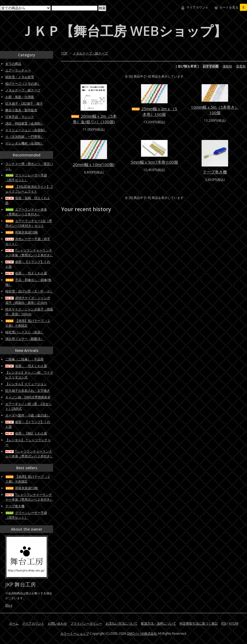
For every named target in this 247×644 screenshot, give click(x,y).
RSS (224, 623)
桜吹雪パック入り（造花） (24, 332)
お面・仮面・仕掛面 (20, 97)
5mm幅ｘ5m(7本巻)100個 (154, 162)
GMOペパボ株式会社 (142, 634)
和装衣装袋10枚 (22, 232)
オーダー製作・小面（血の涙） (28, 415)
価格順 (227, 66)
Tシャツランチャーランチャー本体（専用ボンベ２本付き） (29, 253)
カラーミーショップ (75, 634)
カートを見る (233, 7)
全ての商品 (13, 64)
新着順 (241, 66)
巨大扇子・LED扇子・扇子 (24, 103)
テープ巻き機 (215, 172)
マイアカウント (197, 7)
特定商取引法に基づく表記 (199, 623)
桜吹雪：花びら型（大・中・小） (29, 291)
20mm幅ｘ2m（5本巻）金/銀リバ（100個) (94, 119)
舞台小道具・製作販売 (21, 110)
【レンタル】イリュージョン (26, 384)
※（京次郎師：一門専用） (24, 137)
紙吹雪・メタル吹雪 (20, 77)
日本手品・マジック (20, 117)
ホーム (14, 623)
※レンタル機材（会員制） (24, 143)
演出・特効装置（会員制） (24, 123)
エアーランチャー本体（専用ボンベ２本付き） (26, 212)
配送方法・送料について (159, 623)
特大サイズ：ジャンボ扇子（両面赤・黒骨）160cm (29, 312)
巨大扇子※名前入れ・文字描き (28, 391)
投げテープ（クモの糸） (23, 84)
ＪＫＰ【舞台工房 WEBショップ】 (123, 31)
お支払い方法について (122, 623)
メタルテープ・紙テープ (90, 53)
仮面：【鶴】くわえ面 (26, 433)
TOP (64, 53)
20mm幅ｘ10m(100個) (94, 164)
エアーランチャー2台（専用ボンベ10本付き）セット (29, 223)
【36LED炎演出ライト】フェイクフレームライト (29, 189)
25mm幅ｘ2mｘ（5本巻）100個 (154, 111)
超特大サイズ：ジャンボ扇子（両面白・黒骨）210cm (28, 300)
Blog (9, 605)
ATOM (234, 623)
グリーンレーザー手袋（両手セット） (26, 178)
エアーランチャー (18, 70)
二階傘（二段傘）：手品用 (24, 359)
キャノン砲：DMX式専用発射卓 (28, 397)
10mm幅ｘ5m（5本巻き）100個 (215, 110)
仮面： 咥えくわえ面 (26, 273)
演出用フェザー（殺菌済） (24, 339)
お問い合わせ (57, 623)
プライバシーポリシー (86, 623)
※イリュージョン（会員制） (26, 130)
